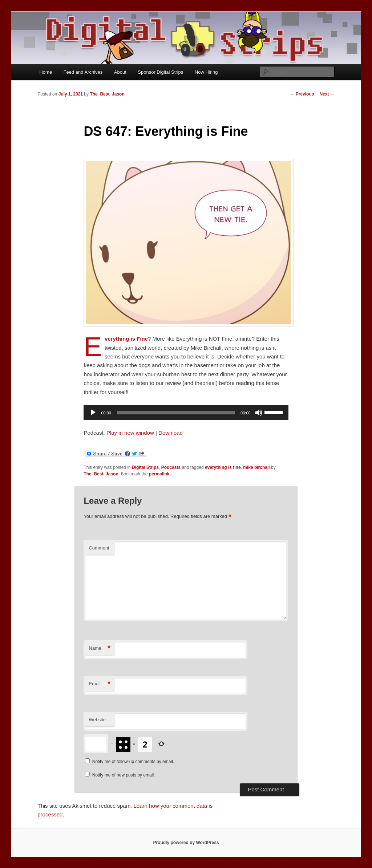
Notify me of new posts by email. (124, 775)
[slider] (176, 413)
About (120, 72)
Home (46, 72)
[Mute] (259, 413)
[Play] (93, 413)
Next (327, 94)
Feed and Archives (83, 72)
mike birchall (256, 467)
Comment (99, 548)
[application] (186, 413)
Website (97, 720)
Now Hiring (206, 72)
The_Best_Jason (107, 94)
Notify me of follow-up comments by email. (133, 762)
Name (100, 648)
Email (100, 684)
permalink (159, 474)
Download (171, 433)
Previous (302, 94)
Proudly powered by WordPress (186, 843)
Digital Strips (145, 467)
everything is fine (223, 467)
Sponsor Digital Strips (160, 72)
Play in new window (130, 433)
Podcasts (171, 467)
